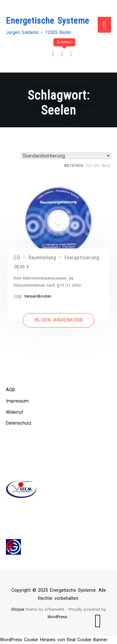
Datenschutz (19, 423)
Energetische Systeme (48, 21)
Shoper (18, 609)
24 (96, 166)
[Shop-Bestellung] (66, 156)
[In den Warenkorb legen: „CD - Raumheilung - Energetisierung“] (58, 320)
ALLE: (106, 166)
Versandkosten (38, 296)
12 (88, 166)
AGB (10, 390)
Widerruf (15, 412)
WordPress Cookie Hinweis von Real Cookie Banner (54, 640)
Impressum (17, 401)
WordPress (57, 617)
